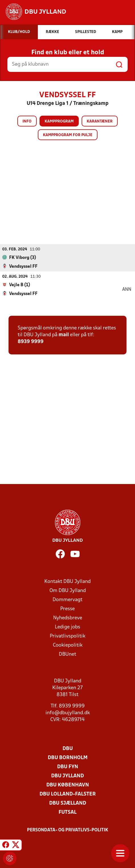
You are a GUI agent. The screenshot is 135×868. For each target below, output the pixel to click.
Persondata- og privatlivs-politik (68, 830)
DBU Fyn (68, 767)
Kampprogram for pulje (68, 135)
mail (64, 335)
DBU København (68, 785)
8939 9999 (31, 342)
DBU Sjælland (68, 803)
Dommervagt (67, 600)
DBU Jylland (67, 776)
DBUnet (67, 654)
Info (27, 122)
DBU (68, 749)
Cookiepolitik (68, 645)
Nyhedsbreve (68, 618)
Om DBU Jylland (68, 591)
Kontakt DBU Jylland (67, 582)
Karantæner (100, 122)
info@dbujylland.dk (68, 713)
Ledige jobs (67, 627)
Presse (67, 609)
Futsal (67, 812)
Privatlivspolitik (67, 636)
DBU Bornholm (68, 758)
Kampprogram (59, 122)
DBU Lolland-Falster (68, 794)
